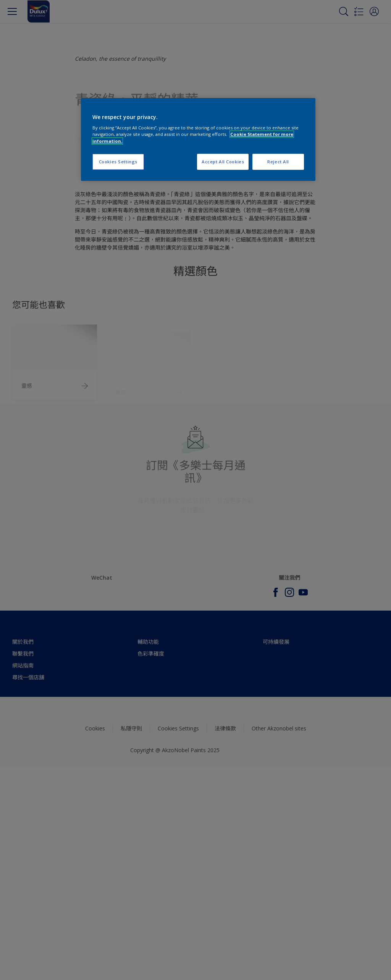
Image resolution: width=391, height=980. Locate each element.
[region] (198, 139)
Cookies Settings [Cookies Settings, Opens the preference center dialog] (118, 162)
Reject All (278, 162)
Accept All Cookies (223, 162)
